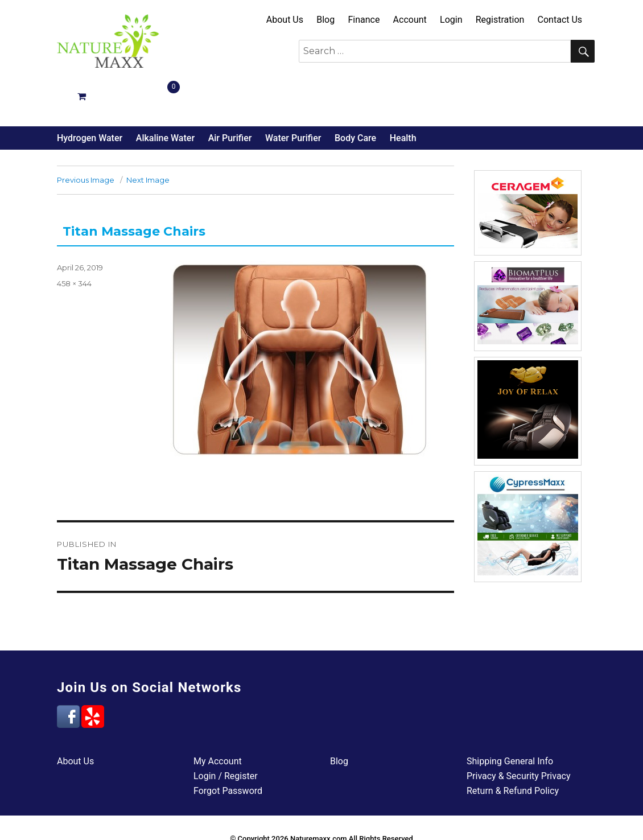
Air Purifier (230, 96)
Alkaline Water (165, 96)
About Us (285, 20)
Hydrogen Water (90, 96)
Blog (325, 20)
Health (403, 96)
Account (410, 20)
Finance (364, 20)
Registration (500, 20)
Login (451, 20)
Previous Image (86, 138)
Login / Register (226, 734)
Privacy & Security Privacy (519, 734)
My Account (218, 719)
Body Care (355, 96)
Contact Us (560, 20)
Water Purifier (293, 96)
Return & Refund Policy (513, 749)
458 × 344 (74, 241)
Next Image (148, 138)
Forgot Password (228, 749)
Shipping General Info (510, 719)
